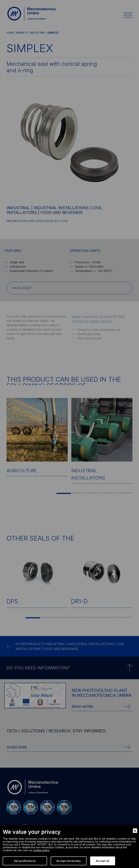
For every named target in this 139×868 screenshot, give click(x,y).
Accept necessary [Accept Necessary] (69, 861)
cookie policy (41, 850)
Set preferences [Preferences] (25, 861)
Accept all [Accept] (103, 861)
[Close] (135, 831)
